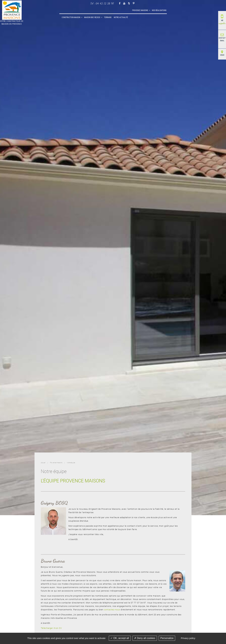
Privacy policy (188, 638)
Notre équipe (71, 463)
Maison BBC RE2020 (131, 10)
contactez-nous (112, 610)
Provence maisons (72, 10)
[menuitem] (60, 10)
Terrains (147, 10)
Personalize (167, 638)
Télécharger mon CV (51, 628)
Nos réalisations (91, 10)
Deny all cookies (145, 638)
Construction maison (110, 10)
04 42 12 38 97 (105, 3)
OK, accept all (120, 638)
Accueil (60, 10)
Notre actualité (160, 10)
